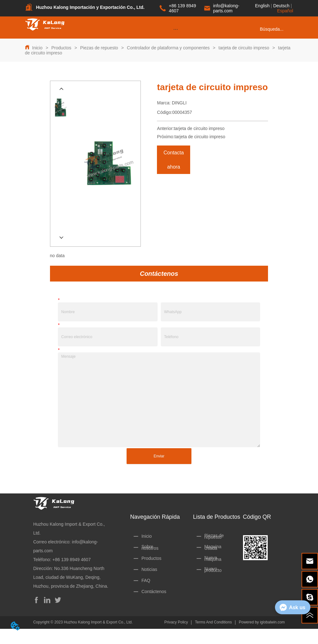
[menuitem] (176, 29)
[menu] (176, 29)
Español (285, 11)
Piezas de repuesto (99, 48)
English (262, 6)
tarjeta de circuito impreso (244, 48)
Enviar (159, 456)
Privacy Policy (176, 622)
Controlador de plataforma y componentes (168, 48)
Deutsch (281, 6)
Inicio (37, 48)
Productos (61, 48)
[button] (175, 29)
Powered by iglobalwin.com (262, 622)
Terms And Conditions (213, 622)
